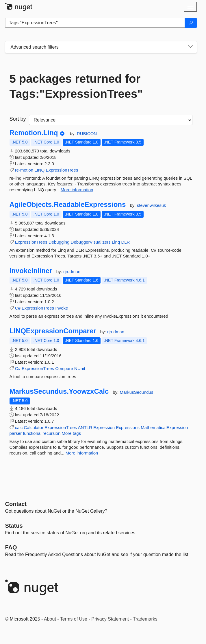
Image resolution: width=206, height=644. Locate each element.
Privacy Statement (110, 619)
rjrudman (72, 272)
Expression (104, 427)
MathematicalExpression (164, 427)
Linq (116, 242)
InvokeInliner (31, 271)
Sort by (18, 119)
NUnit (80, 368)
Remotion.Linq (34, 133)
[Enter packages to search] (95, 23)
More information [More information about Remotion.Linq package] (77, 190)
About (50, 619)
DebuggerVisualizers (91, 242)
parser (16, 433)
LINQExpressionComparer (53, 331)
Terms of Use (74, 619)
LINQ (39, 170)
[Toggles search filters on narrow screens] (190, 47)
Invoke (62, 308)
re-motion (24, 170)
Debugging (59, 242)
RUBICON (87, 134)
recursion (52, 433)
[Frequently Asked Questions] (11, 547)
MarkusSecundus (137, 392)
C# (18, 308)
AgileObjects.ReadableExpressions (68, 205)
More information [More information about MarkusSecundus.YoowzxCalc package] (82, 453)
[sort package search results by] (111, 120)
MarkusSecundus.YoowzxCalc (59, 391)
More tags (71, 433)
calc (19, 427)
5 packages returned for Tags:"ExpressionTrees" (76, 86)
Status (14, 526)
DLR (125, 242)
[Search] (191, 23)
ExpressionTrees (62, 170)
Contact (16, 504)
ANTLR (85, 427)
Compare (64, 368)
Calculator (34, 427)
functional (32, 433)
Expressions (128, 427)
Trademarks (145, 619)
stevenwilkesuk (152, 205)
